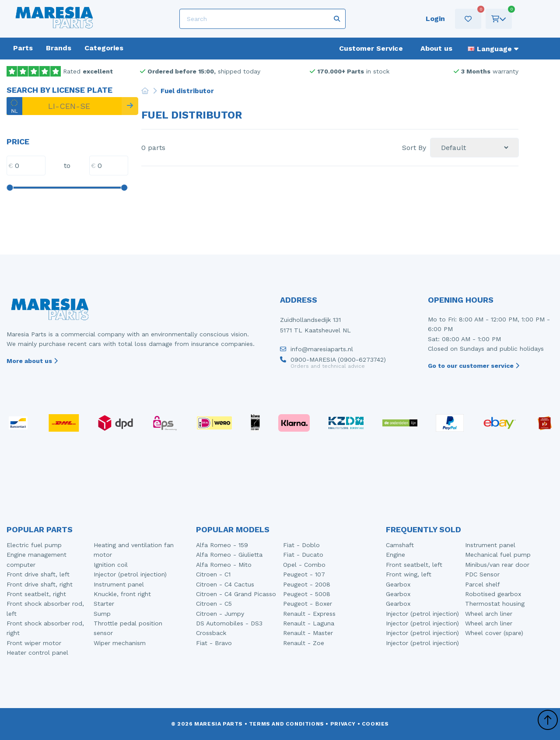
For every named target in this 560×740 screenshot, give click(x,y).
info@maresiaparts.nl (317, 351)
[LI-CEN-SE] (64, 106)
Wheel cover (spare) (494, 633)
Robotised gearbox (493, 594)
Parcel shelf (483, 584)
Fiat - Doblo (301, 545)
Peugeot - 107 (304, 574)
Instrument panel (119, 584)
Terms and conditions (287, 724)
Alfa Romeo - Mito (224, 565)
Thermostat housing (495, 604)
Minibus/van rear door (497, 565)
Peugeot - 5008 (307, 594)
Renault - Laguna (309, 623)
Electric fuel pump (34, 545)
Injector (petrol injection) (130, 574)
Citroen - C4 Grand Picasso (236, 594)
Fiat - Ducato (303, 555)
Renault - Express (309, 614)
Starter (104, 604)
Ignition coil (111, 565)
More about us (32, 361)
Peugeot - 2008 (307, 584)
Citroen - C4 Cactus (225, 584)
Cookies (375, 724)
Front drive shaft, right (40, 584)
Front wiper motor (34, 643)
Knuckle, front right (122, 594)
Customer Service (371, 48)
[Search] (262, 19)
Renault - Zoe (304, 643)
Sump (102, 614)
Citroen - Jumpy (220, 614)
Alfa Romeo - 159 (222, 545)
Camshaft (400, 545)
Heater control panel (37, 653)
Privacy (343, 724)
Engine (395, 555)
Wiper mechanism (120, 643)
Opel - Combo (304, 565)
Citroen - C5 (214, 604)
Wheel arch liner (489, 614)
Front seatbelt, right (36, 594)
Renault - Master (308, 633)
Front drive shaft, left (38, 574)
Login (435, 19)
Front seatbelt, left (414, 565)
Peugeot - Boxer (308, 604)
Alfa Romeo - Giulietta (229, 555)
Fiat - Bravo (214, 643)
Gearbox (398, 584)
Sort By (414, 148)
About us (436, 48)
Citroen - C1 (213, 574)
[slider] (10, 188)
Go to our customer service (474, 366)
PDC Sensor (482, 574)
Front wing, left (409, 574)
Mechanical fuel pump (498, 555)
